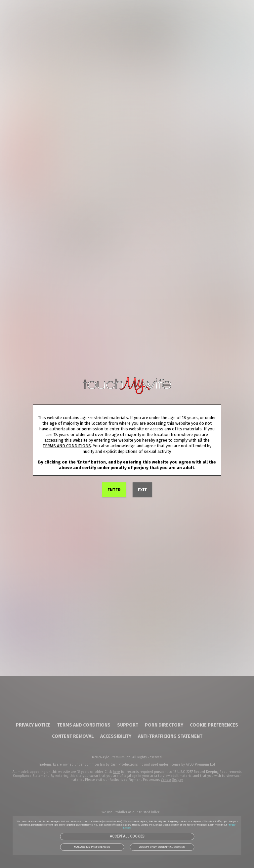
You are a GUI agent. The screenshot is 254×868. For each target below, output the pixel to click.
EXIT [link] (142, 490)
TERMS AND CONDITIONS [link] (67, 446)
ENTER (114, 490)
